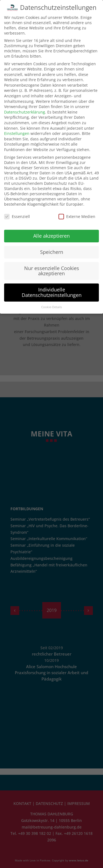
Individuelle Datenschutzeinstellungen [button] (52, 292)
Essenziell (17, 216)
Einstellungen (17, 133)
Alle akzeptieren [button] (51, 236)
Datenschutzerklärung (25, 112)
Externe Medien (77, 216)
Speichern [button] (52, 252)
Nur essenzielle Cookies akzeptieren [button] (52, 271)
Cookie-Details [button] (51, 307)
